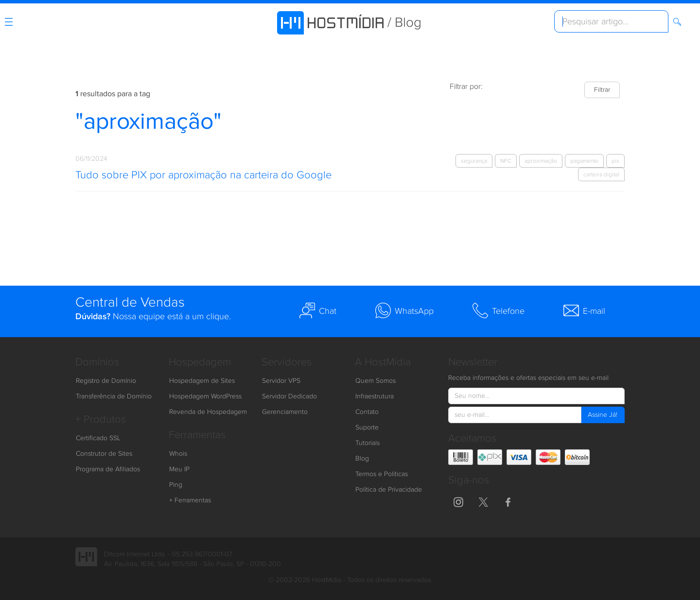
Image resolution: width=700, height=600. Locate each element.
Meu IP (179, 469)
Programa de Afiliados (108, 469)
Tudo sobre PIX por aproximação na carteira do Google (203, 175)
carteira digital (601, 174)
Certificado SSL (98, 438)
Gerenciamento (285, 412)
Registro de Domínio (106, 381)
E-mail (584, 310)
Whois (178, 454)
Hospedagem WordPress (205, 396)
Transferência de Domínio (114, 396)
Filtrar (602, 90)
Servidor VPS (281, 381)
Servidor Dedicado (289, 396)
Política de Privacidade (389, 490)
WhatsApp (404, 310)
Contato (367, 412)
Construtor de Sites (104, 454)
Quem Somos (376, 381)
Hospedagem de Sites (202, 381)
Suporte (367, 428)
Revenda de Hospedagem (208, 412)
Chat (318, 310)
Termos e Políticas (382, 474)
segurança (474, 161)
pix (615, 161)
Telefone (499, 310)
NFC (506, 161)
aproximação (541, 161)
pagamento (584, 161)
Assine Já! (603, 415)
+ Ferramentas (190, 500)
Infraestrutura (375, 396)
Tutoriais (367, 443)
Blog (362, 459)
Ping (176, 485)
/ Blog (404, 23)
